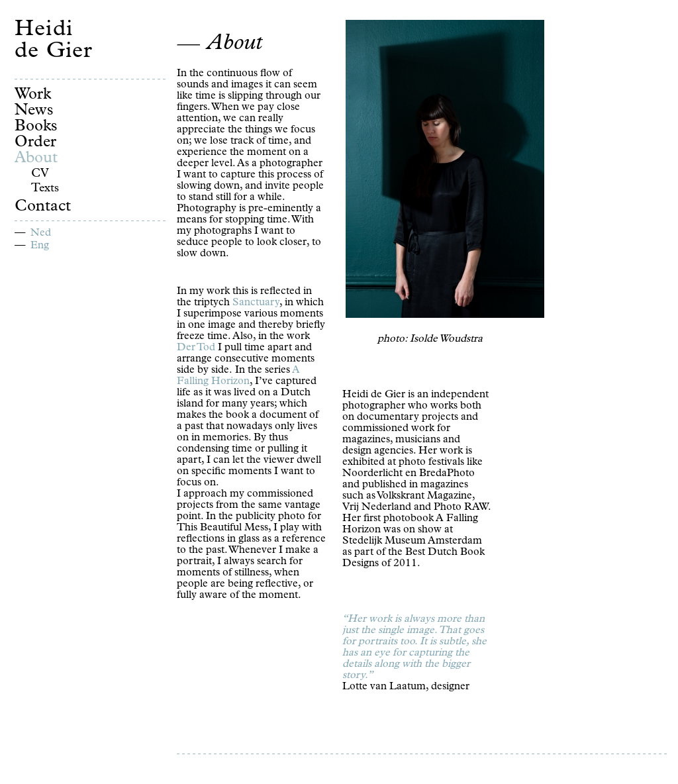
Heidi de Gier (54, 42)
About (36, 159)
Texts (45, 189)
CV (40, 174)
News (34, 111)
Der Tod (196, 348)
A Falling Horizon (238, 376)
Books (36, 127)
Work (33, 95)
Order (35, 143)
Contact (43, 207)
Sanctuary (256, 303)
